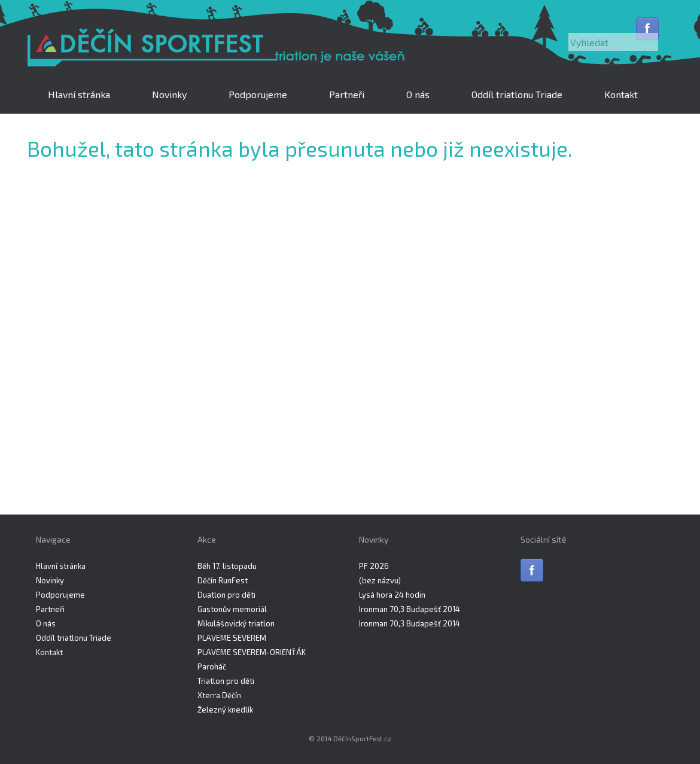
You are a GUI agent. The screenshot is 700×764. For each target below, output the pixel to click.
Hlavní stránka (79, 94)
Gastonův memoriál (232, 609)
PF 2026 (374, 566)
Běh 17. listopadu (227, 566)
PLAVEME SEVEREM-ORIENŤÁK (252, 652)
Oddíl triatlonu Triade (517, 94)
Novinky (169, 94)
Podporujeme (258, 94)
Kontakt (621, 94)
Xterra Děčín (219, 695)
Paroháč (212, 666)
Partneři (347, 94)
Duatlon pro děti (226, 595)
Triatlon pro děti (226, 681)
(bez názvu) (380, 580)
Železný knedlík (225, 710)
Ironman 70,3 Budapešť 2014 (410, 609)
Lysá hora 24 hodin (392, 595)
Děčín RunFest (223, 580)
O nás (418, 94)
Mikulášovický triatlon (236, 623)
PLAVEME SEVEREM (232, 638)
